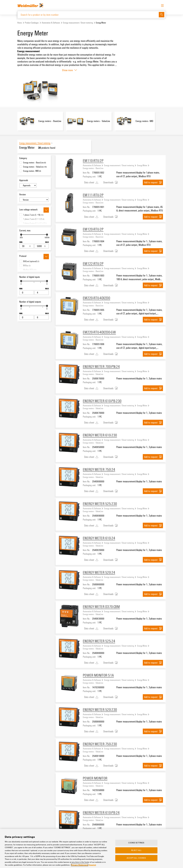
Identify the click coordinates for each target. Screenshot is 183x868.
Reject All (136, 850)
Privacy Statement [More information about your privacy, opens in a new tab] (80, 865)
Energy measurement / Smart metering (78, 23)
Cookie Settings (136, 843)
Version (23, 195)
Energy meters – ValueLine (93, 374)
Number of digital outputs (30, 302)
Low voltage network (28, 210)
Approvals (24, 180)
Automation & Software (51, 23)
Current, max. (25, 231)
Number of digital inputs (30, 277)
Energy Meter (142, 165)
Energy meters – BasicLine (93, 168)
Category (23, 158)
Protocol (23, 256)
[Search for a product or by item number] (88, 15)
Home (20, 23)
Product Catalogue (32, 23)
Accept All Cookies (136, 858)
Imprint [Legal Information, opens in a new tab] (93, 865)
